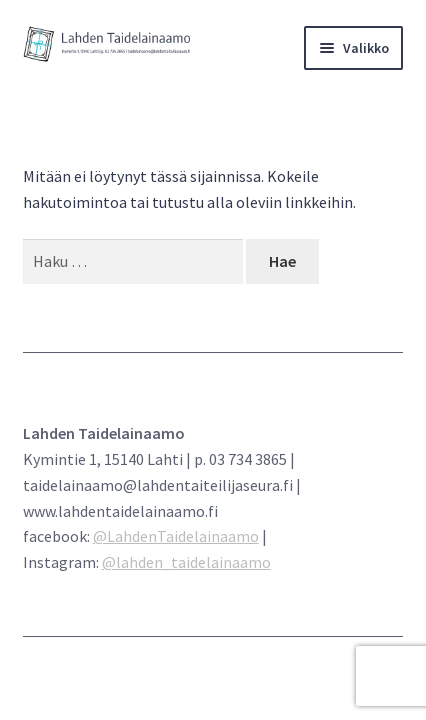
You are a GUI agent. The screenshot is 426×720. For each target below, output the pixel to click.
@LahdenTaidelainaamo (176, 536)
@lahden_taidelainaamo (186, 562)
